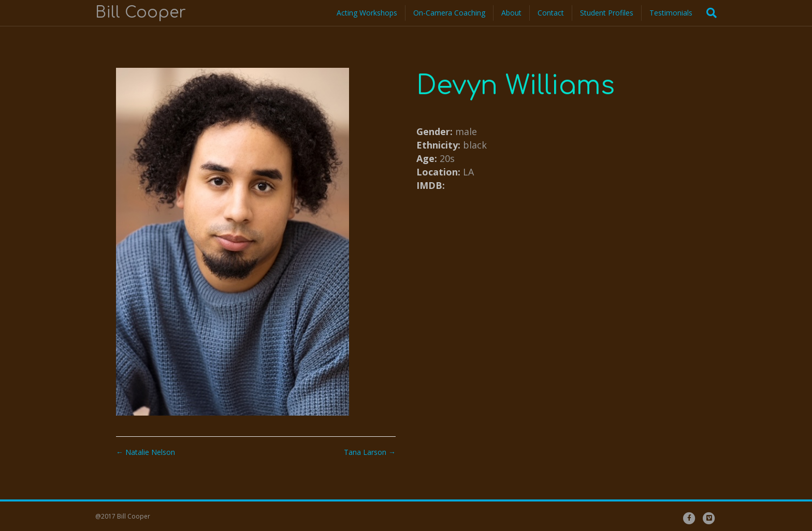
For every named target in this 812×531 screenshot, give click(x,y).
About (511, 13)
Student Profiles (607, 13)
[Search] (708, 13)
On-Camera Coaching (449, 13)
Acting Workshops (367, 13)
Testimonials (671, 13)
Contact (551, 13)
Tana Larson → (370, 452)
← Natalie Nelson (146, 452)
